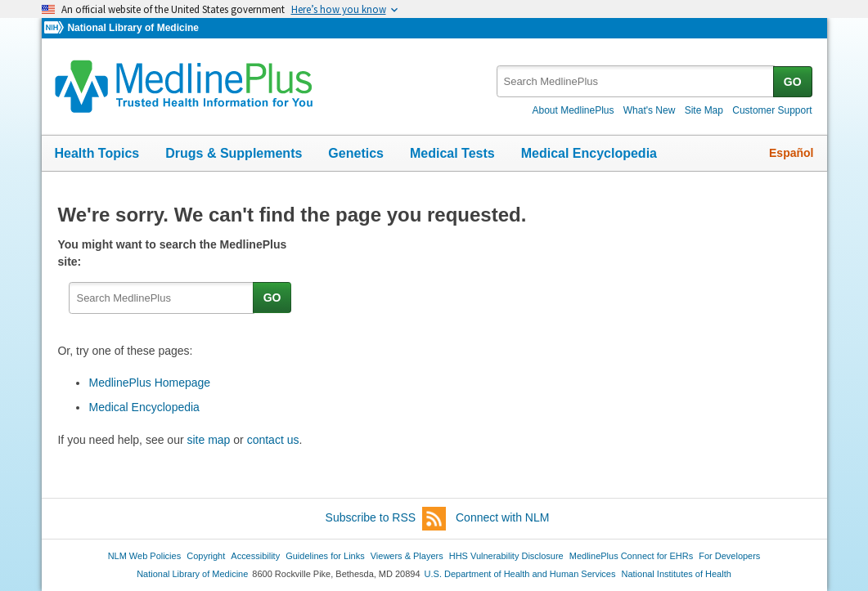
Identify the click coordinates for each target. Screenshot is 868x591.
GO (793, 82)
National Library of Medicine (133, 28)
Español (791, 153)
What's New (650, 110)
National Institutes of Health (677, 574)
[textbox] (636, 81)
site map (208, 440)
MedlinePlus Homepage (149, 383)
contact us (273, 440)
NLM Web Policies (145, 556)
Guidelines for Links (325, 556)
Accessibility (255, 556)
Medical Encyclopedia (589, 153)
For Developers (729, 556)
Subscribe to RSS (386, 519)
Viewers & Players (407, 556)
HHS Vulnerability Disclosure (506, 556)
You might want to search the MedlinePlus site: (172, 253)
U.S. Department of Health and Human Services (520, 574)
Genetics (356, 153)
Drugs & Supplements (234, 153)
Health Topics (97, 153)
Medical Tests (452, 153)
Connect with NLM (502, 517)
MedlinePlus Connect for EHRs (631, 556)
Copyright (206, 556)
